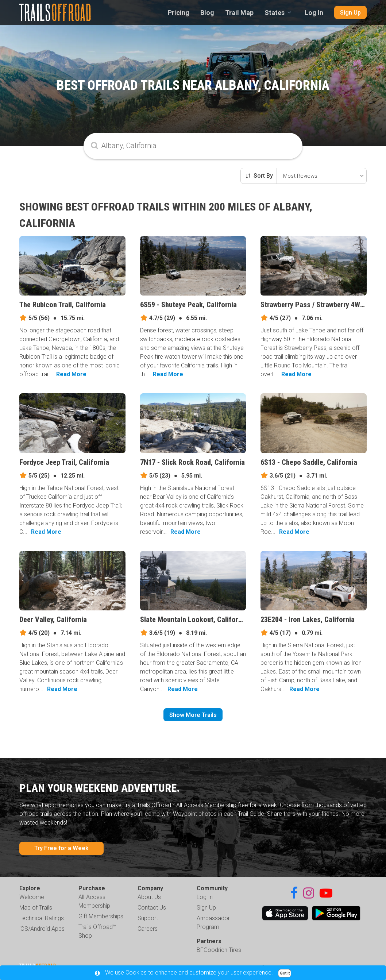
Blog (207, 13)
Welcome (32, 897)
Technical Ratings (42, 918)
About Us (149, 897)
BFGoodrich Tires (219, 950)
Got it (285, 973)
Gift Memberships (101, 916)
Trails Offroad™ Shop (97, 931)
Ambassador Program (213, 923)
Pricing (179, 13)
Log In (314, 13)
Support (148, 918)
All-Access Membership (94, 901)
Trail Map (239, 13)
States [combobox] (275, 13)
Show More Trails (193, 715)
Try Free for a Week (61, 848)
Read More (71, 374)
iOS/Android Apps (42, 929)
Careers (148, 929)
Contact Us (152, 908)
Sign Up (350, 13)
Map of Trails (36, 908)
